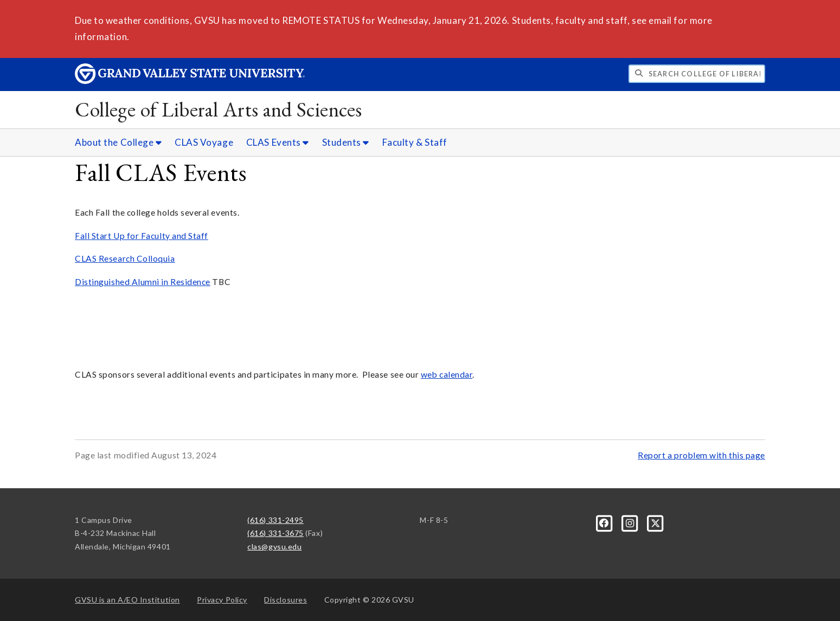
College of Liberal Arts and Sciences (218, 109)
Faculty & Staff (415, 142)
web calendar (447, 374)
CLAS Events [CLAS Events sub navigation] (278, 142)
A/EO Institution (127, 600)
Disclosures (286, 600)
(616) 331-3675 (275, 533)
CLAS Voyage (204, 142)
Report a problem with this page (701, 455)
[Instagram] (631, 522)
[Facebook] (605, 522)
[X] (656, 522)
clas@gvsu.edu (274, 546)
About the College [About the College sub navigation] (118, 142)
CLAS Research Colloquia (125, 258)
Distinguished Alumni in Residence (143, 282)
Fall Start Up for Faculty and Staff (142, 236)
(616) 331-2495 (275, 520)
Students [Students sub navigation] (346, 142)
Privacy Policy (222, 600)
